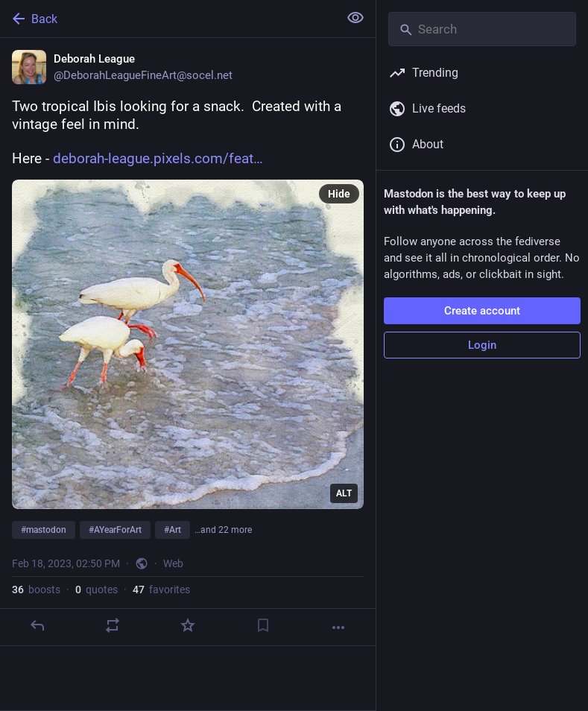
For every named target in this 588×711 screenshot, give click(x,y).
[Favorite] (188, 625)
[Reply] (37, 625)
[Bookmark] (263, 625)
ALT (344, 493)
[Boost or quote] (113, 625)
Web (173, 563)
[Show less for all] (355, 18)
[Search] (482, 29)
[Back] (168, 19)
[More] (338, 628)
